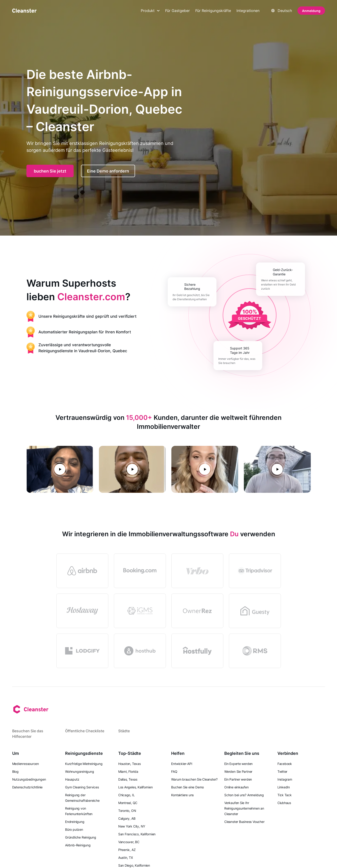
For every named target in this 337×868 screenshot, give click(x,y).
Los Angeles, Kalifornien (135, 787)
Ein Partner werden (238, 779)
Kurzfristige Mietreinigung (84, 764)
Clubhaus (284, 803)
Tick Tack (285, 795)
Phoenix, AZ (127, 850)
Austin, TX (126, 858)
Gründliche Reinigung (81, 837)
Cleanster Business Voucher (244, 822)
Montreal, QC (128, 803)
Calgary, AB (127, 818)
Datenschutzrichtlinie (27, 787)
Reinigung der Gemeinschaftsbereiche (82, 798)
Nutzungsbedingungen (29, 779)
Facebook (285, 764)
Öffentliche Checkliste (85, 731)
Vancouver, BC (129, 842)
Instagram (285, 779)
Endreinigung (75, 822)
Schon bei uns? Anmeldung (244, 795)
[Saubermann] (24, 11)
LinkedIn (284, 787)
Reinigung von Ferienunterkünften (79, 811)
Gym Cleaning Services (82, 787)
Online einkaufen (236, 787)
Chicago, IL (127, 795)
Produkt (150, 11)
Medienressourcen (26, 764)
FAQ (174, 771)
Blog (15, 771)
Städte (124, 731)
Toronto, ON (127, 811)
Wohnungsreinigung (79, 771)
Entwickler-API (182, 764)
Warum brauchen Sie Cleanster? (194, 779)
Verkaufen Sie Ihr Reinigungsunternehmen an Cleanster (244, 808)
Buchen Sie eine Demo (187, 787)
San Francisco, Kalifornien (137, 834)
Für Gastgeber (177, 11)
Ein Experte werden (238, 764)
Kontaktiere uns (182, 795)
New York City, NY (132, 826)
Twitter (282, 771)
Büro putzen (74, 829)
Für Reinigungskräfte (213, 11)
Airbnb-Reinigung (78, 845)
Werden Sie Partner (238, 771)
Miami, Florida (128, 771)
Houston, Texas (130, 764)
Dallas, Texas (128, 779)
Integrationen (248, 11)
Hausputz (72, 779)
